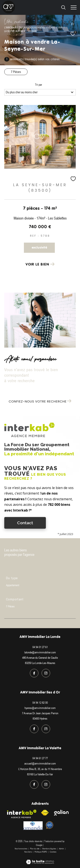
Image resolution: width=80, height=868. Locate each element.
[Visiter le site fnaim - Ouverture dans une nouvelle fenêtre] (45, 813)
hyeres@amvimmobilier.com (40, 708)
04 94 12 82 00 (40, 703)
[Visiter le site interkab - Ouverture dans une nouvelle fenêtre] (22, 814)
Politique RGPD (41, 852)
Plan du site (35, 849)
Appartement (13, 585)
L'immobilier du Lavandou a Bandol (25, 27)
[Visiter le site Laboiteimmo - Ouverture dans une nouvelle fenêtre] (40, 859)
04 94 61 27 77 (40, 758)
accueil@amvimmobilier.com (40, 763)
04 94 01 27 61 (40, 647)
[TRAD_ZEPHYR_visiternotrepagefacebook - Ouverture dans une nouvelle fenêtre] (34, 673)
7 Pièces (16, 72)
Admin (62, 849)
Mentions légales (49, 849)
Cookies (53, 852)
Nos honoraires (21, 849)
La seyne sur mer (15, 31)
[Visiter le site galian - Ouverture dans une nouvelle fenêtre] (61, 813)
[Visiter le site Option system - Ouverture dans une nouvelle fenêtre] (50, 825)
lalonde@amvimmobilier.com (40, 652)
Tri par (39, 85)
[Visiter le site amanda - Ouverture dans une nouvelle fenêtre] (33, 826)
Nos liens (28, 852)
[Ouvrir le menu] (74, 7)
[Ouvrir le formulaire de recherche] (63, 7)
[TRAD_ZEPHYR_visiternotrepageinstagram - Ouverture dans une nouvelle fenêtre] (46, 673)
